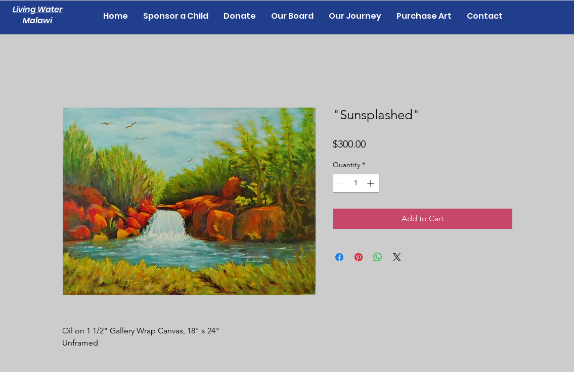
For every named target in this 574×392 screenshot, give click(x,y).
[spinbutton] (356, 183)
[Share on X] (397, 257)
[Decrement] (341, 183)
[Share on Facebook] (339, 257)
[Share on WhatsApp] (378, 257)
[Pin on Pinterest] (359, 257)
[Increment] (371, 183)
